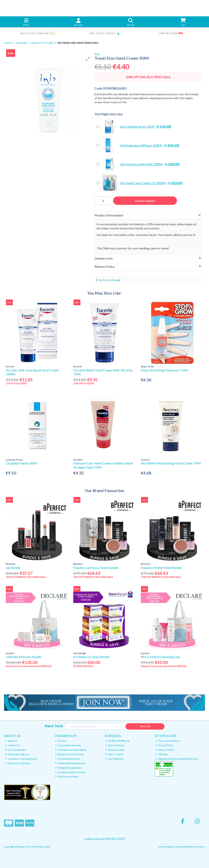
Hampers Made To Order (70, 772)
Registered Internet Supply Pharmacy (177, 759)
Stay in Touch (54, 726)
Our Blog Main (115, 759)
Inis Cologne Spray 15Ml (136, 127)
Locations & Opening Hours (21, 759)
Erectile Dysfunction (68, 759)
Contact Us (12, 745)
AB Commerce (197, 847)
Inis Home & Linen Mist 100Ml (140, 164)
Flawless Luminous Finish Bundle (96, 568)
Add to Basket (145, 201)
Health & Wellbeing (117, 741)
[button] (88, 59)
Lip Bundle (13, 568)
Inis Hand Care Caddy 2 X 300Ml (142, 183)
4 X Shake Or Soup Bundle (91, 657)
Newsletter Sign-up (17, 754)
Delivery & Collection (18, 763)
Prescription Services (68, 745)
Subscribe (145, 726)
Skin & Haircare (115, 745)
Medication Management (70, 763)
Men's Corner (114, 754)
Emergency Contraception (71, 750)
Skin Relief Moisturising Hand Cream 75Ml (171, 463)
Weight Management (68, 768)
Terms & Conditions (168, 741)
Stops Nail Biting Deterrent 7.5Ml (164, 370)
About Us (11, 741)
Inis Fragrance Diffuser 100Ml (140, 145)
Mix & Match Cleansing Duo (161, 657)
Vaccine (61, 741)
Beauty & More (115, 750)
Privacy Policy (164, 745)
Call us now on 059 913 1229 (104, 839)
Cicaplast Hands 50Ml (21, 463)
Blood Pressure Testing (69, 754)
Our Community (15, 750)
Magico (170, 847)
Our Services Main (67, 777)
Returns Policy (165, 750)
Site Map (161, 754)
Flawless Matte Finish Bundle (161, 568)
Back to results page (110, 280)
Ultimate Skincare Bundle (23, 657)
